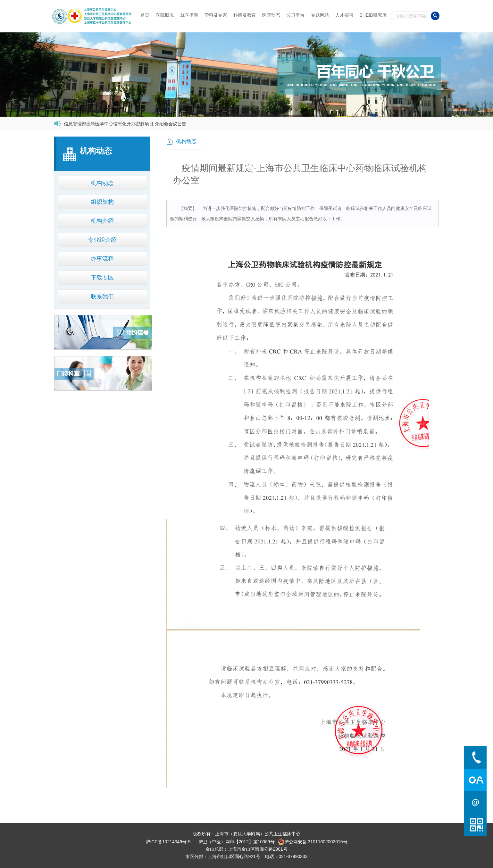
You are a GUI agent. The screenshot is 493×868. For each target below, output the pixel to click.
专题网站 (320, 15)
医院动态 (271, 15)
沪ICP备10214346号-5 (168, 842)
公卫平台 (296, 15)
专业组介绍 (102, 240)
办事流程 (102, 259)
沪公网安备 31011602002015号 (313, 842)
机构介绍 (102, 221)
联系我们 (102, 296)
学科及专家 (216, 15)
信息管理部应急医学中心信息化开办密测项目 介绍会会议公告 (125, 124)
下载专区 (102, 278)
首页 (145, 15)
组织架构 (102, 202)
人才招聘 (344, 15)
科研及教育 (245, 15)
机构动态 (102, 183)
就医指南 (189, 15)
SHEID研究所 (373, 15)
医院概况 (165, 15)
